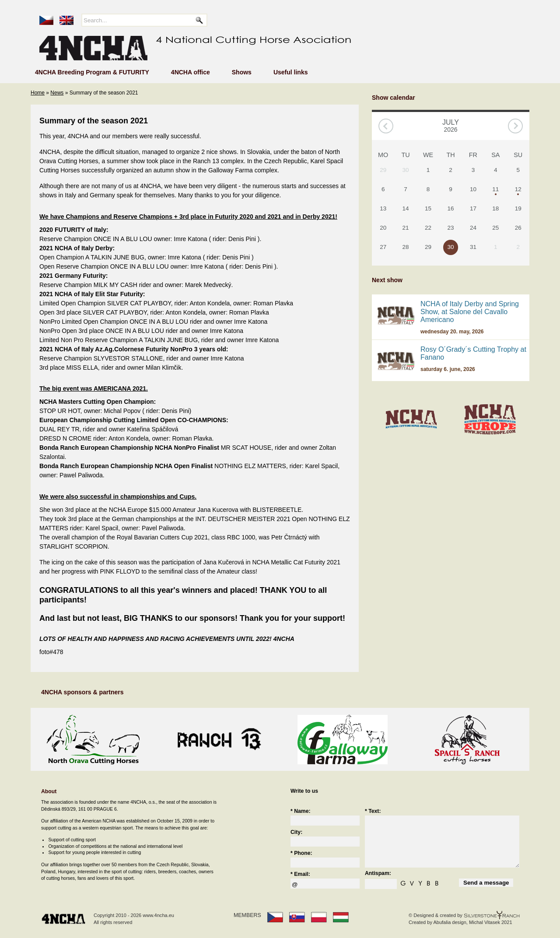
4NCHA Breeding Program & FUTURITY (92, 72)
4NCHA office (191, 72)
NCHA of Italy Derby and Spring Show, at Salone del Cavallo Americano (470, 312)
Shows (242, 72)
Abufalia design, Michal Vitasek (466, 922)
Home (38, 93)
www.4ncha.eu (158, 915)
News (57, 93)
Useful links (291, 72)
